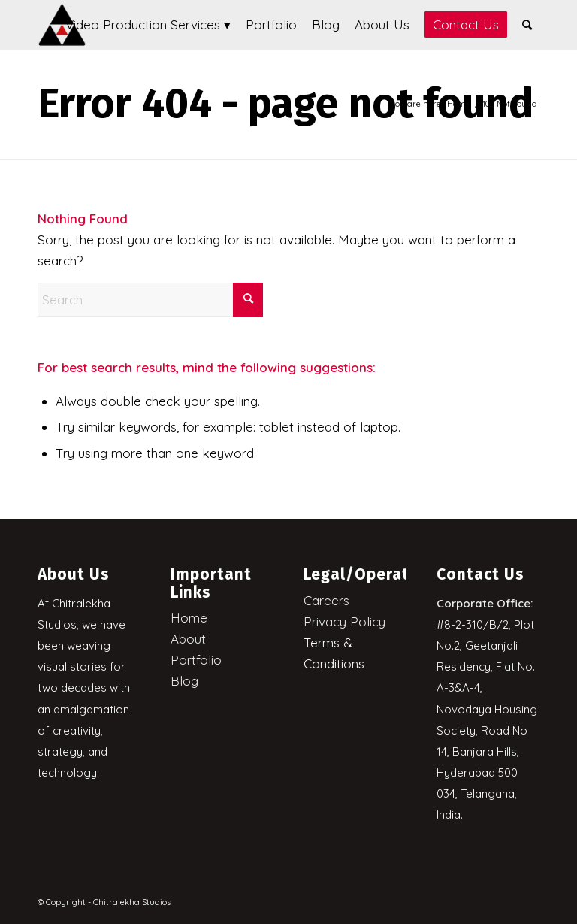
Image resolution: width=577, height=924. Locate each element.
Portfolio (196, 660)
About (188, 639)
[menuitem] (148, 24)
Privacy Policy (344, 621)
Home (189, 618)
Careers (326, 600)
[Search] (527, 24)
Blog (184, 681)
